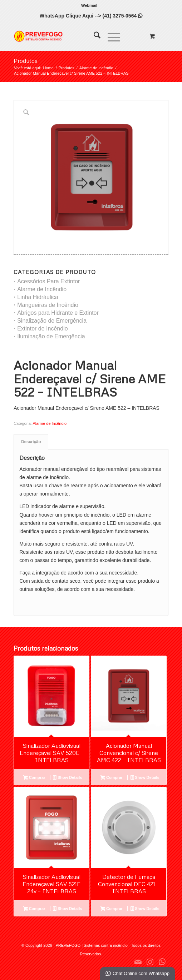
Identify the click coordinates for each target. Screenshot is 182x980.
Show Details (67, 778)
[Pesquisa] (94, 36)
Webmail (89, 5)
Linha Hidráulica (38, 297)
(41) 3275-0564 (122, 16)
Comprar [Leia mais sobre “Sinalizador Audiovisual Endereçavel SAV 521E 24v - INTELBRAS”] (34, 909)
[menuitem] (89, 5)
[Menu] (110, 36)
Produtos (26, 61)
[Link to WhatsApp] (162, 962)
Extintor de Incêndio (42, 329)
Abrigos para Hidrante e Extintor (58, 313)
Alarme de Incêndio (42, 289)
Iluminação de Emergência (51, 336)
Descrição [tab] (31, 442)
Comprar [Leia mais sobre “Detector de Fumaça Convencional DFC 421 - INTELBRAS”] (112, 909)
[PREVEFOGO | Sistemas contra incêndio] (75, 36)
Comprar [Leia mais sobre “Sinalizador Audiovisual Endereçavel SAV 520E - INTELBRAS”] (34, 778)
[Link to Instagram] (150, 962)
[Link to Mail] (138, 962)
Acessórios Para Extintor (48, 281)
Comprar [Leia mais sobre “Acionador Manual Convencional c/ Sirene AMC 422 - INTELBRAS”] (112, 778)
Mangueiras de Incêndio (48, 305)
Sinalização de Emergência (52, 321)
